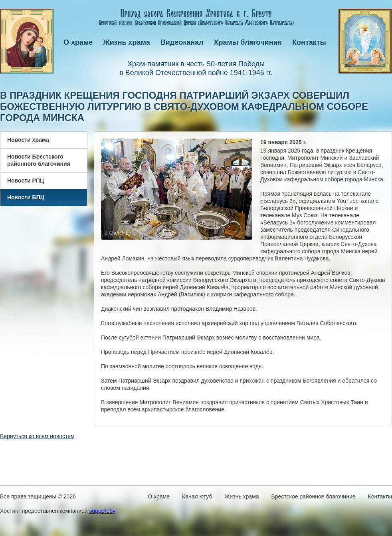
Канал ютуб (197, 496)
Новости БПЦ (26, 197)
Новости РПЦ (26, 181)
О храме (78, 42)
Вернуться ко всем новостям (37, 436)
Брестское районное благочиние (314, 496)
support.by (102, 511)
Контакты (309, 42)
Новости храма (28, 140)
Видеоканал (182, 42)
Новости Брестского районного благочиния (39, 160)
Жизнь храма (126, 42)
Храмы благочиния (248, 42)
